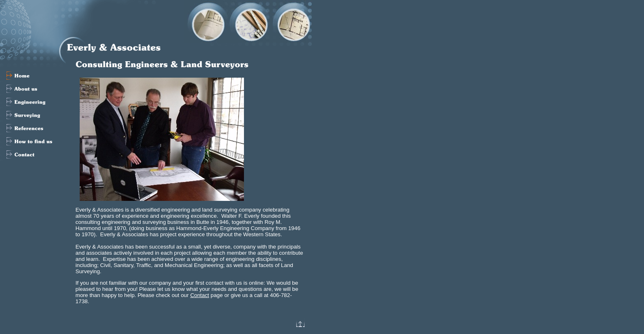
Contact (200, 295)
